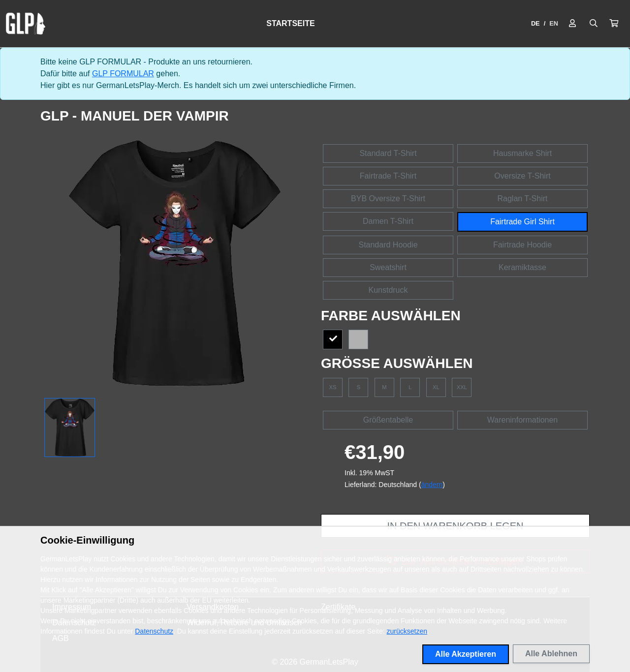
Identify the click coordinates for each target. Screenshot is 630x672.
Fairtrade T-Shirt (388, 176)
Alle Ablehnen (551, 654)
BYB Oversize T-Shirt (388, 199)
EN (554, 23)
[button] (614, 24)
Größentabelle (388, 420)
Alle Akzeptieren (466, 654)
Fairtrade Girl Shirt (522, 222)
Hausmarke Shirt (522, 153)
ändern (432, 485)
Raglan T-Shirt (523, 199)
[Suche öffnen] (594, 24)
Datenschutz (154, 631)
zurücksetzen (407, 631)
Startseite (290, 23)
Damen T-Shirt (388, 221)
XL (436, 387)
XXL (462, 387)
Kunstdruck (388, 290)
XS (333, 387)
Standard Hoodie (388, 245)
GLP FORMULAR (123, 74)
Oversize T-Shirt (522, 176)
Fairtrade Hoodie (522, 245)
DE (535, 23)
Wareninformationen (522, 420)
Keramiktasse (522, 267)
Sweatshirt (388, 267)
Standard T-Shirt (388, 153)
